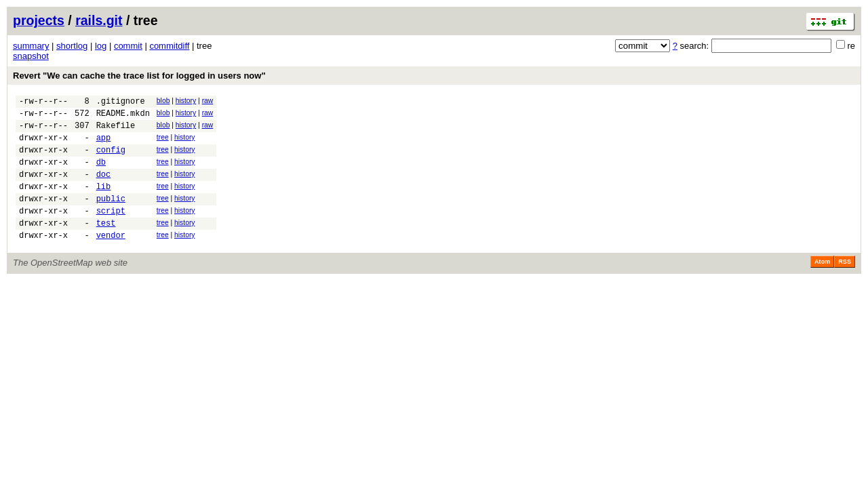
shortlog (72, 46)
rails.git (99, 20)
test (106, 245)
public (111, 217)
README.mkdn (123, 117)
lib (104, 202)
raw (208, 101)
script (111, 231)
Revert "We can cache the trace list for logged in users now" (139, 76)
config (111, 160)
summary (31, 46)
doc (104, 188)
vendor (111, 259)
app (104, 145)
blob (163, 101)
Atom (822, 286)
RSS (845, 286)
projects (39, 20)
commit (128, 46)
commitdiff (169, 46)
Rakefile (116, 131)
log (101, 46)
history (186, 101)
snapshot (31, 56)
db (101, 174)
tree (163, 143)
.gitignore (121, 103)
